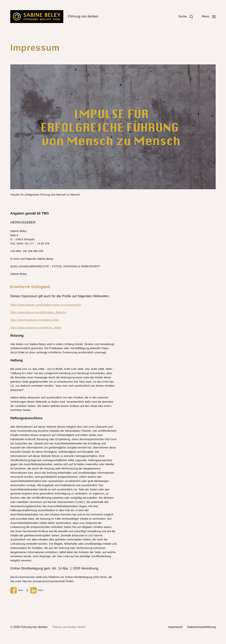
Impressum (175, 627)
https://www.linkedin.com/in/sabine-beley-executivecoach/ (46, 305)
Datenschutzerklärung (201, 627)
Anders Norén (77, 627)
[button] (186, 17)
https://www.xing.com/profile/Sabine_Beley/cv (38, 312)
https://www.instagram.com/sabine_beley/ (36, 328)
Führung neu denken (34, 627)
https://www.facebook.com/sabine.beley (35, 320)
